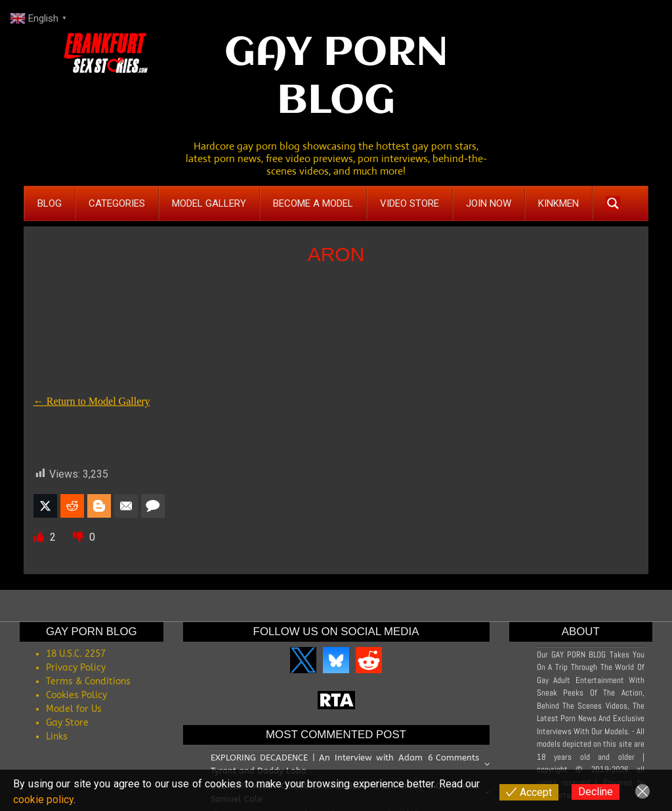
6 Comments (453, 758)
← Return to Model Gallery (92, 401)
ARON (336, 254)
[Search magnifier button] (613, 203)
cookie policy (43, 800)
